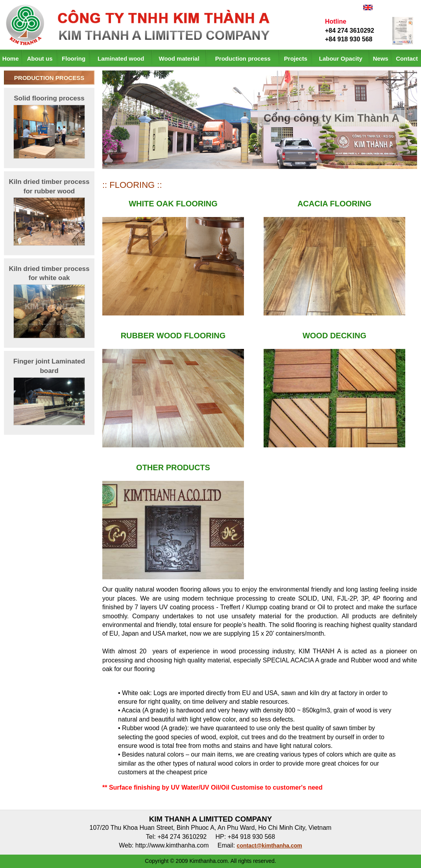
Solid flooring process (49, 98)
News (381, 58)
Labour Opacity (341, 58)
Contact (407, 58)
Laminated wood (121, 58)
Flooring (74, 58)
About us (40, 58)
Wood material (179, 58)
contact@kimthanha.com (270, 846)
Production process (243, 58)
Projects (296, 58)
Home (11, 58)
